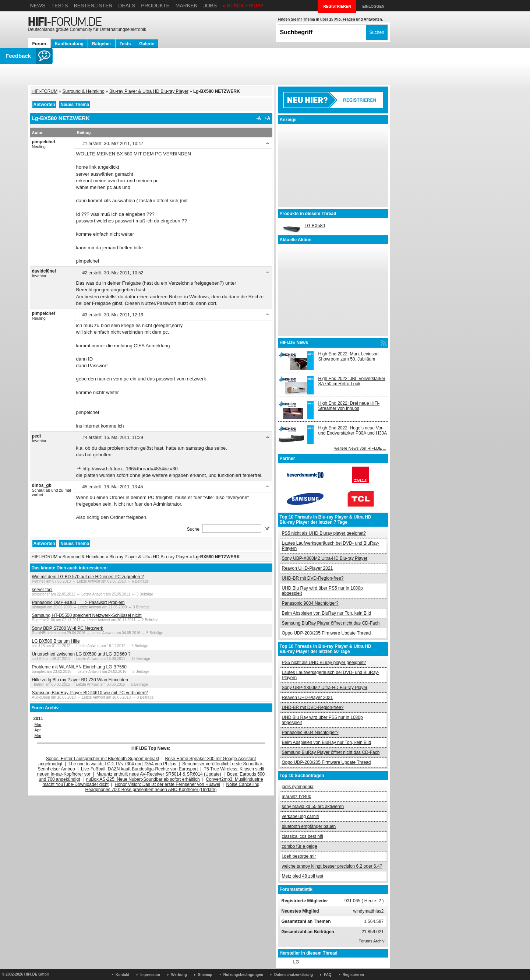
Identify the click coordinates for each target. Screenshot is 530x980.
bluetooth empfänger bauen (309, 826)
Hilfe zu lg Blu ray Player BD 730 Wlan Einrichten (80, 680)
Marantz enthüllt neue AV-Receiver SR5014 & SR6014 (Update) (159, 774)
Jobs (210, 6)
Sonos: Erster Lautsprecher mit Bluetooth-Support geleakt (103, 759)
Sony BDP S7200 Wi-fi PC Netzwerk (68, 628)
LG (296, 962)
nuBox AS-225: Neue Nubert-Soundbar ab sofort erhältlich (143, 779)
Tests (59, 6)
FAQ (328, 975)
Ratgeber (102, 44)
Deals (127, 6)
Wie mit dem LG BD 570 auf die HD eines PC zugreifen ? (88, 577)
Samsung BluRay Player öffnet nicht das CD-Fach (331, 623)
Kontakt (122, 975)
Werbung (179, 975)
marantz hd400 (297, 797)
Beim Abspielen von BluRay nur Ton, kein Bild (327, 613)
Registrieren (353, 975)
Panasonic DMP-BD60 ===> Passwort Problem (78, 603)
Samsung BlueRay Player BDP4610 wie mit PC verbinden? (90, 693)
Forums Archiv (371, 941)
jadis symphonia (298, 787)
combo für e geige (300, 846)
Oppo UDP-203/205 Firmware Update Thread (326, 633)
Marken (187, 6)
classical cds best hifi (303, 836)
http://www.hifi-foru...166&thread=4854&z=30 (130, 469)
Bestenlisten (93, 6)
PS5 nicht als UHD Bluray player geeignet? (324, 533)
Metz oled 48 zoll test (303, 876)
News (38, 6)
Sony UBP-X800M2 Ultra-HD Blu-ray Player (325, 558)
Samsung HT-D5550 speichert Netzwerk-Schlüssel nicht (87, 615)
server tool (42, 590)
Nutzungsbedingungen (243, 975)
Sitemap (205, 975)
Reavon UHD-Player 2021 (308, 568)
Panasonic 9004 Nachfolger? (310, 603)
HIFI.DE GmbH (37, 974)
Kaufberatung (69, 44)
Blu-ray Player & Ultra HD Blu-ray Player (149, 91)
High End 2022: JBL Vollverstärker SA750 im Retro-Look (352, 381)
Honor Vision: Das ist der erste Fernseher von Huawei (168, 784)
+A (268, 118)
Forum (39, 44)
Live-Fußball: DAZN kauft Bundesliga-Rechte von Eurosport (139, 769)
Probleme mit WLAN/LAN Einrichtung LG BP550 (79, 667)
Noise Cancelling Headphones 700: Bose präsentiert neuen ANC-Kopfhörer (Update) (172, 787)
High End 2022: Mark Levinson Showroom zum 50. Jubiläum (349, 356)
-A (259, 118)
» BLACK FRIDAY (243, 6)
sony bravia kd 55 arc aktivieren (313, 807)
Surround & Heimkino (84, 91)
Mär (38, 724)
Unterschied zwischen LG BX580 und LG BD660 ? (81, 654)
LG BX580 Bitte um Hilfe (56, 641)
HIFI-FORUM (45, 91)
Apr (38, 730)
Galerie (147, 44)
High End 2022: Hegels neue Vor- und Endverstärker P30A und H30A (353, 431)
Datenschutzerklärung (294, 975)
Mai (38, 735)
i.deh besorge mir (299, 856)
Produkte (155, 6)
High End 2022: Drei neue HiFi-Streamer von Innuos (349, 406)
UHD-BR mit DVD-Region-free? (313, 578)
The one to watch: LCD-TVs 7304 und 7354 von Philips (122, 764)
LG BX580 (315, 226)
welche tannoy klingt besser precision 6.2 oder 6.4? (332, 866)
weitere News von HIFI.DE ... (360, 448)
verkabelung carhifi (301, 816)
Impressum (150, 975)
